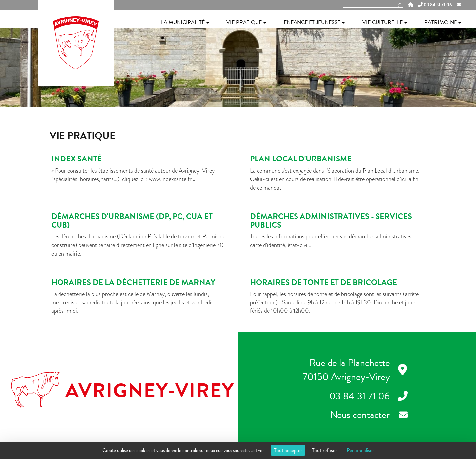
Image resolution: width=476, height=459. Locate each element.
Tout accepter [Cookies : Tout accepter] (288, 450)
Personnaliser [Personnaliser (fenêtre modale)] (360, 450)
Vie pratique (246, 22)
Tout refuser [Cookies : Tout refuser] (324, 450)
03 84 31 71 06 (435, 5)
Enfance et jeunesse (314, 22)
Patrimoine (443, 22)
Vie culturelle (385, 22)
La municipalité (185, 22)
